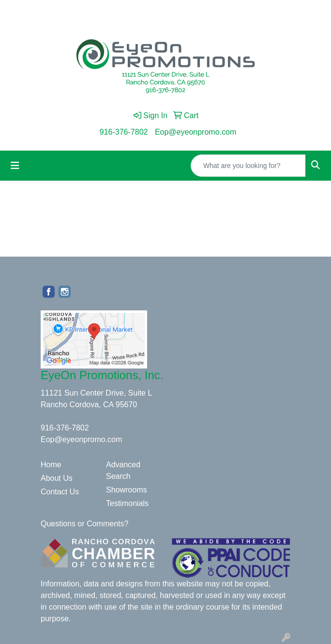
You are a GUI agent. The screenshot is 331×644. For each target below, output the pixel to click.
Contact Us (60, 492)
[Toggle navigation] (15, 166)
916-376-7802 (124, 132)
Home (51, 465)
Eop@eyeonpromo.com (196, 132)
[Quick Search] (248, 166)
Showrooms (126, 490)
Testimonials (127, 503)
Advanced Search (123, 470)
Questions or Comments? (84, 524)
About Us (57, 478)
